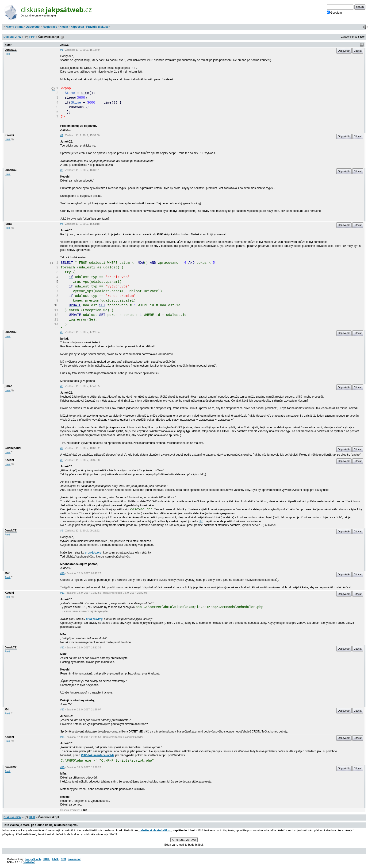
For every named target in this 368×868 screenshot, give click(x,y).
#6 (62, 386)
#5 (62, 332)
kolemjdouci (13, 448)
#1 (62, 50)
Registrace (50, 27)
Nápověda (77, 27)
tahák (55, 859)
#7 (62, 448)
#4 (62, 224)
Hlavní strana (14, 27)
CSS (63, 859)
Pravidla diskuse (98, 27)
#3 (62, 170)
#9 (62, 531)
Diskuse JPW (12, 37)
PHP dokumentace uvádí (97, 755)
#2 (62, 135)
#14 (62, 737)
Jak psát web (33, 859)
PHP (32, 37)
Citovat (358, 51)
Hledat (64, 27)
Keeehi (9, 135)
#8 (62, 460)
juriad (9, 224)
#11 (62, 593)
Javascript (74, 859)
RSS (62, 37)
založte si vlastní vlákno (155, 830)
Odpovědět (33, 27)
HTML (46, 859)
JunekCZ (11, 50)
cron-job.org (93, 553)
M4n (8, 573)
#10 (62, 573)
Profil (8, 54)
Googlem (334, 12)
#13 (62, 709)
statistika (29, 862)
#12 (62, 647)
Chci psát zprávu (184, 840)
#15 (62, 767)
